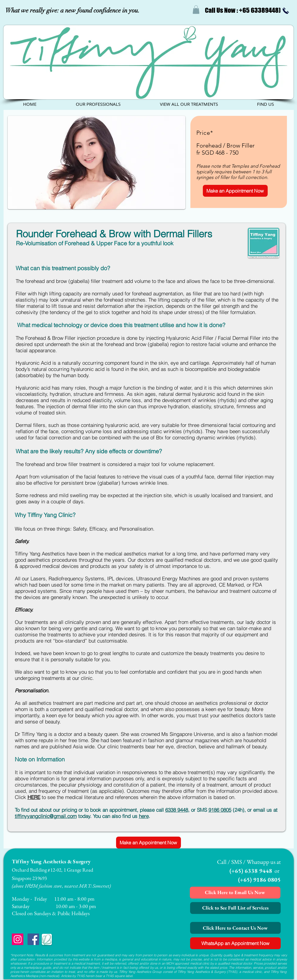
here (144, 816)
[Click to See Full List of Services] (235, 908)
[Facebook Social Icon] (33, 939)
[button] (196, 10)
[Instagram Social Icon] (18, 939)
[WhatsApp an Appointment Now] (235, 943)
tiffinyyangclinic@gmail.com (46, 816)
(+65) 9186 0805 (259, 880)
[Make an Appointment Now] (235, 191)
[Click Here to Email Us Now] (235, 893)
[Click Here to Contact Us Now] (235, 928)
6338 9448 (177, 810)
